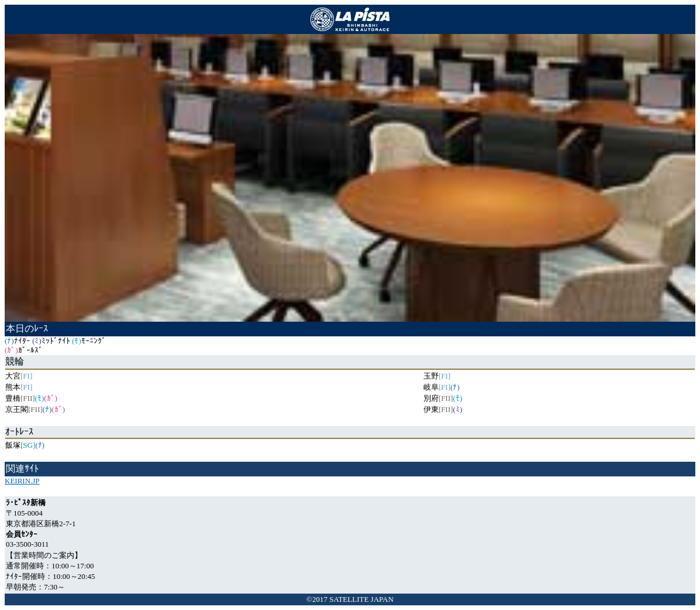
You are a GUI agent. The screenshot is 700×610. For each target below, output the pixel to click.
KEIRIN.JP (22, 481)
